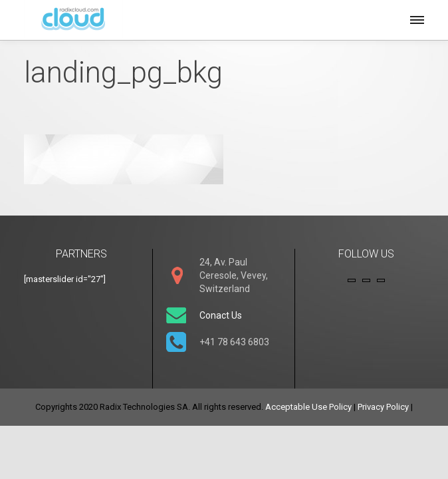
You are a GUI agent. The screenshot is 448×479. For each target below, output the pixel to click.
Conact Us (221, 315)
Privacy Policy (383, 407)
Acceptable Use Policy (308, 407)
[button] (416, 18)
